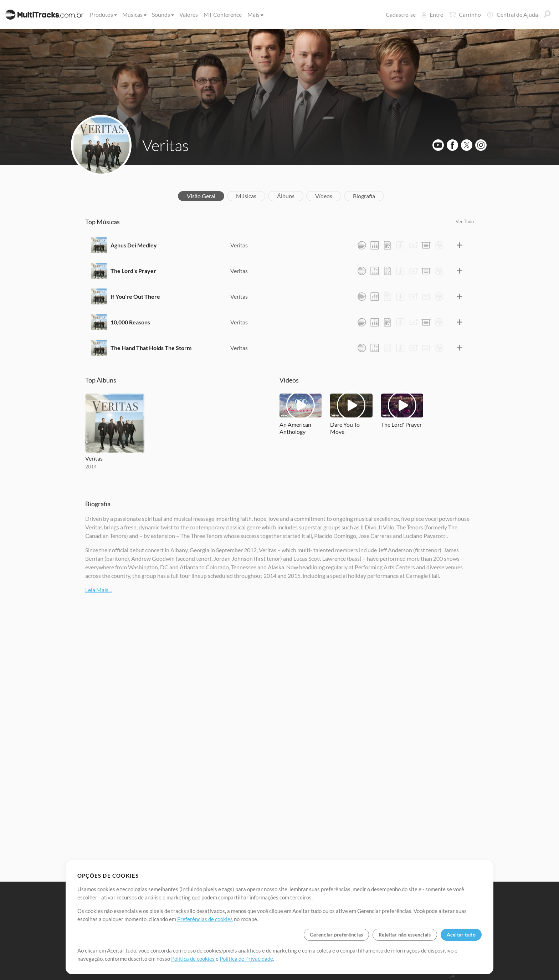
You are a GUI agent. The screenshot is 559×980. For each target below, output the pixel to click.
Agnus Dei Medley (134, 245)
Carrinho (465, 15)
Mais (255, 14)
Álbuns (286, 196)
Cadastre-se (401, 14)
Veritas (166, 145)
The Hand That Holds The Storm (151, 348)
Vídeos (324, 196)
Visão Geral (201, 196)
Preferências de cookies (205, 919)
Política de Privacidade (246, 959)
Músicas (134, 14)
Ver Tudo (465, 221)
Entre (432, 14)
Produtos (103, 14)
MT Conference (223, 14)
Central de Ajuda (512, 15)
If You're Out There (135, 296)
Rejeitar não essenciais (405, 935)
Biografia (364, 196)
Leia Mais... (98, 590)
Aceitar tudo (461, 935)
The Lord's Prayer (133, 271)
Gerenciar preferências (336, 935)
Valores (189, 14)
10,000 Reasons (130, 322)
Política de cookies (193, 959)
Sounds (162, 14)
